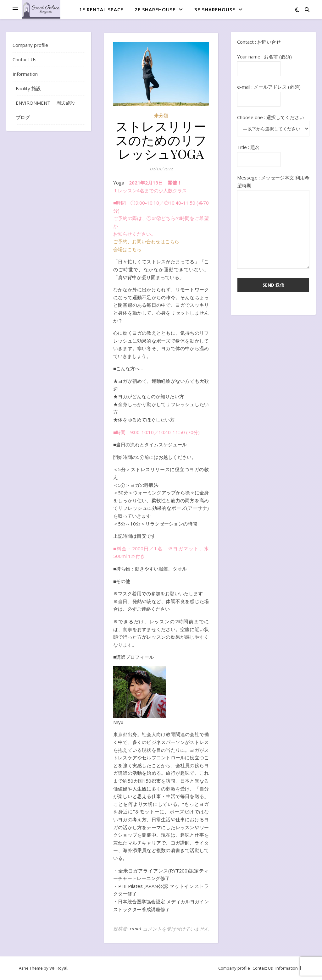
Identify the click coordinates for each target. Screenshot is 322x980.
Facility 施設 (28, 88)
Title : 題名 (259, 153)
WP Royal (58, 968)
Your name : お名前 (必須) (264, 63)
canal (136, 929)
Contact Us (25, 59)
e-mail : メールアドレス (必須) (269, 93)
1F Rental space (101, 9)
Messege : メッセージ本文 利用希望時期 (273, 222)
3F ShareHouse (215, 9)
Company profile (30, 45)
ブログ (23, 117)
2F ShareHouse (155, 9)
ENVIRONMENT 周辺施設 (45, 103)
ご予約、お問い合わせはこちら (146, 241)
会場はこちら (127, 249)
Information (25, 74)
